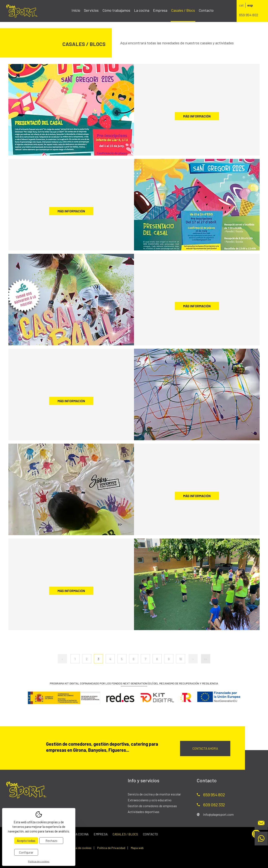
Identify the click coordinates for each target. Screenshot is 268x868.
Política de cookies (79, 848)
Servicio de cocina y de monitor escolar (154, 794)
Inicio (76, 10)
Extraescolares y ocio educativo (150, 800)
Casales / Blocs (183, 10)
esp (250, 5)
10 (181, 659)
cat (241, 5)
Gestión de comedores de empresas (152, 806)
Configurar (26, 852)
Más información (197, 116)
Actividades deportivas (144, 812)
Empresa (160, 10)
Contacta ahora (205, 748)
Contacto (206, 10)
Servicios (91, 10)
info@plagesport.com (218, 814)
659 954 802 (249, 15)
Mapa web (137, 848)
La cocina (142, 10)
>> (206, 659)
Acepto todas (26, 841)
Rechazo (51, 841)
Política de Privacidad (111, 848)
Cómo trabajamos (116, 10)
